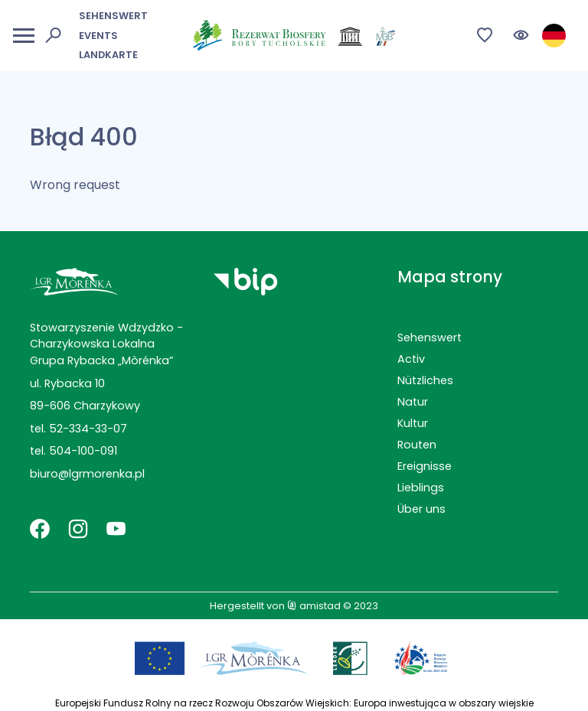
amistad (314, 606)
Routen (417, 445)
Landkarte (108, 55)
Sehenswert (113, 16)
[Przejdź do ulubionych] (485, 36)
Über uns (421, 509)
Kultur (413, 423)
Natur (413, 402)
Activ (411, 359)
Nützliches (425, 380)
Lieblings (421, 488)
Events (98, 36)
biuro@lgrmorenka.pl (87, 474)
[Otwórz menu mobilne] (24, 36)
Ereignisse (425, 466)
